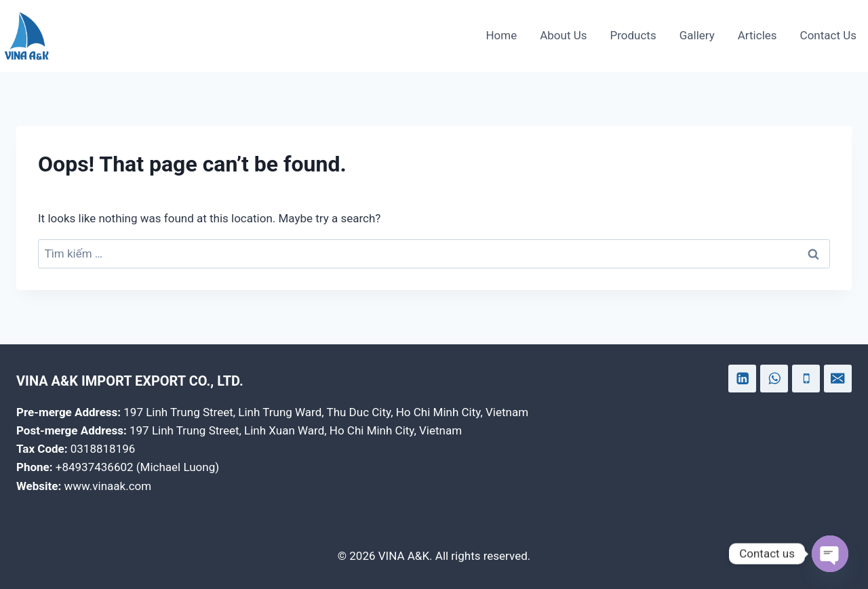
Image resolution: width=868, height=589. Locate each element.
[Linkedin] (742, 379)
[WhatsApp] (774, 379)
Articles (757, 35)
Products (633, 35)
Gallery (697, 35)
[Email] (838, 379)
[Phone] (806, 379)
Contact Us (828, 35)
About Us (563, 35)
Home (501, 35)
